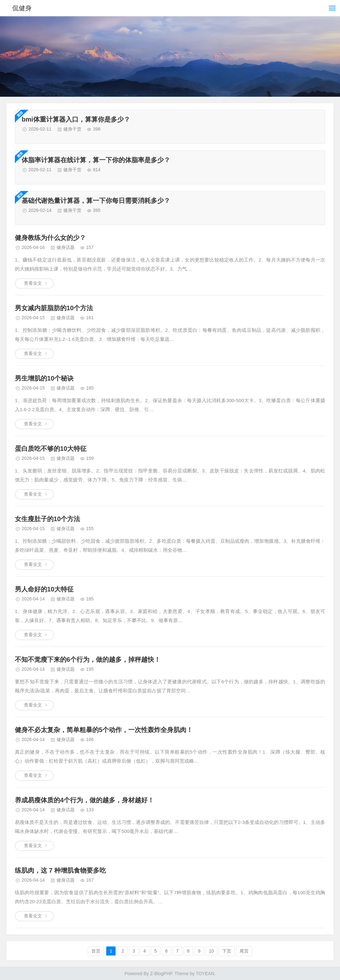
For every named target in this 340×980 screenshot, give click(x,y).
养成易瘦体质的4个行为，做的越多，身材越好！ (84, 800)
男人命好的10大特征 (44, 589)
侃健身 (22, 8)
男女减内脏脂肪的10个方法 (54, 308)
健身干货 (72, 129)
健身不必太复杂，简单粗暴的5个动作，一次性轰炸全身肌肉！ (104, 730)
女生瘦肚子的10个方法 (47, 519)
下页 (227, 951)
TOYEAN (205, 974)
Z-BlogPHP (161, 974)
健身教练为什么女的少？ (50, 238)
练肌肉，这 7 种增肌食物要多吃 (60, 870)
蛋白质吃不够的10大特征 (51, 449)
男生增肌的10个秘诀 (44, 378)
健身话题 (66, 247)
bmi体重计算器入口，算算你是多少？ (76, 119)
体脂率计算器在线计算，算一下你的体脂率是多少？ (96, 160)
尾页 (244, 951)
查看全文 (33, 283)
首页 (96, 951)
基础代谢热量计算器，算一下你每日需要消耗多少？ (96, 201)
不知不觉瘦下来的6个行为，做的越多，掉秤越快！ (88, 659)
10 (211, 951)
